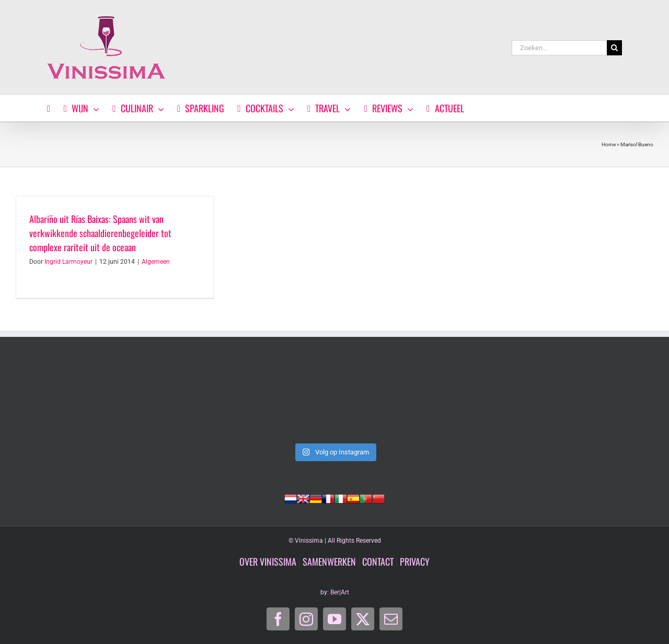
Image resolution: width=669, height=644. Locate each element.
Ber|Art (340, 592)
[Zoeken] (614, 48)
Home (609, 144)
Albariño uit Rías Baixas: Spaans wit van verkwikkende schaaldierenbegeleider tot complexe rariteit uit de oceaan (100, 233)
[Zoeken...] (559, 48)
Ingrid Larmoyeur (68, 262)
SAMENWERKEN (329, 561)
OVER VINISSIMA (268, 561)
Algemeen (156, 262)
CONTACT (378, 561)
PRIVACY (415, 561)
